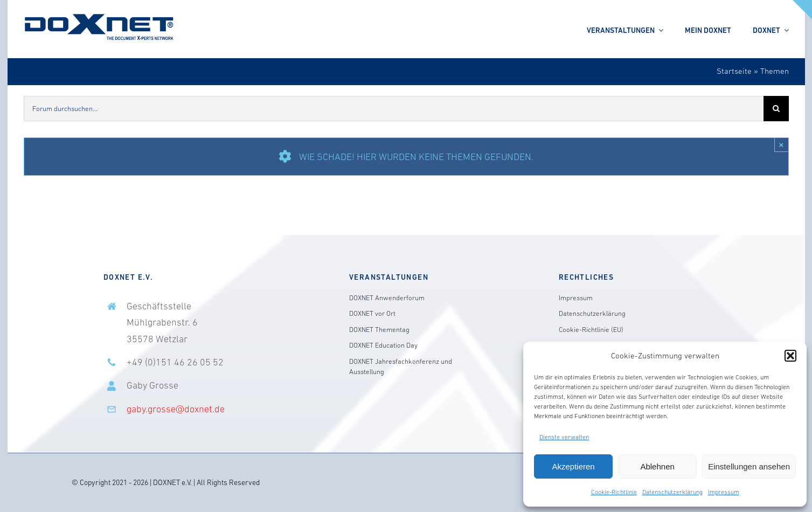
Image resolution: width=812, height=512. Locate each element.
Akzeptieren (573, 466)
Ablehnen (657, 466)
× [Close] (782, 145)
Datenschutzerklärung (672, 492)
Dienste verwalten (564, 437)
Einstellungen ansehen (749, 466)
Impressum (724, 492)
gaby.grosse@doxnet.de (176, 409)
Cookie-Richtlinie (614, 492)
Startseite (734, 71)
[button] (790, 356)
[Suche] (776, 109)
